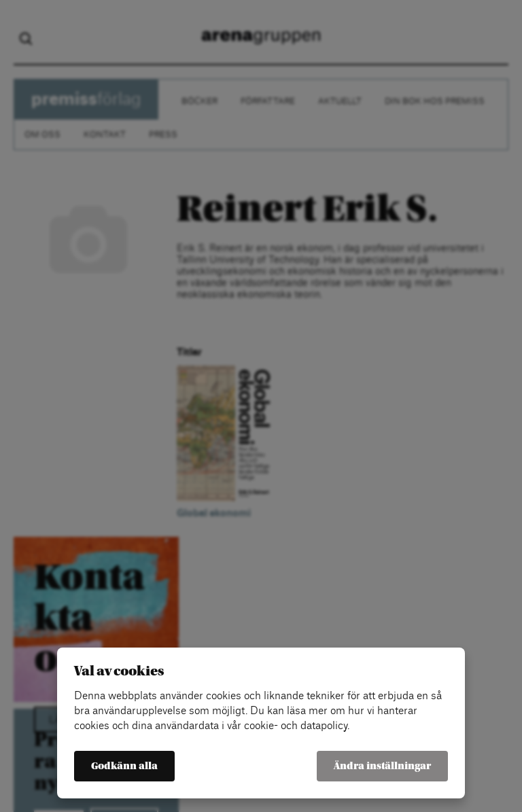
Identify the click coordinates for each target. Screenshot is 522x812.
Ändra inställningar (382, 766)
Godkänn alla (124, 766)
